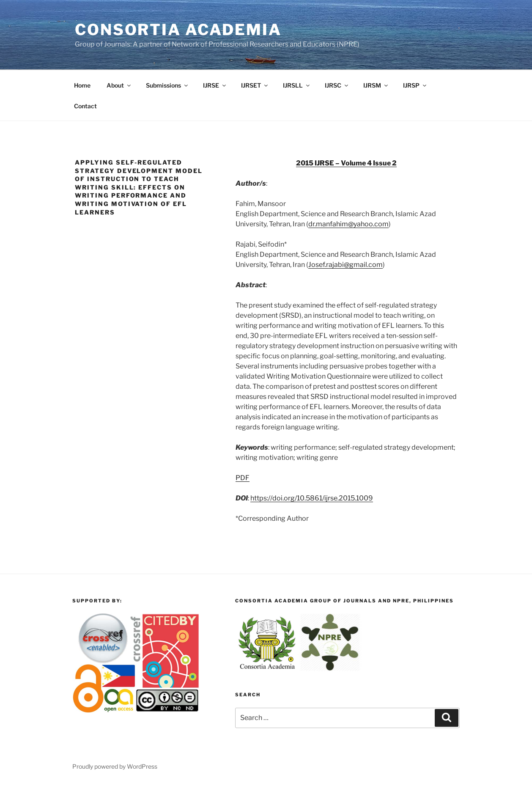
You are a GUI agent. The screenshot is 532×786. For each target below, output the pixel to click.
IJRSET (255, 85)
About (119, 85)
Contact (85, 106)
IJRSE (215, 85)
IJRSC (337, 85)
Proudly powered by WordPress (115, 766)
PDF (243, 478)
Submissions (167, 85)
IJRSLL (297, 85)
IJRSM (376, 85)
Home (82, 85)
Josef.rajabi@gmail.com (346, 265)
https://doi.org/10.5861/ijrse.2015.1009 (312, 498)
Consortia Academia (178, 30)
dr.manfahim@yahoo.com (348, 224)
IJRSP (415, 85)
